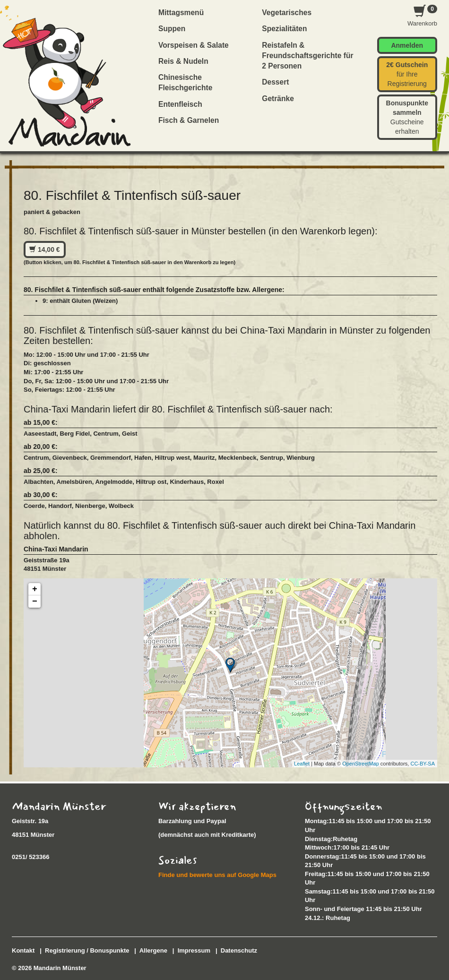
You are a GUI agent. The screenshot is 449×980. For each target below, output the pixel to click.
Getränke (278, 99)
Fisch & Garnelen (189, 120)
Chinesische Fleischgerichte (185, 82)
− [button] (35, 602)
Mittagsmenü (181, 13)
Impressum (194, 950)
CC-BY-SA (423, 764)
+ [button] (35, 589)
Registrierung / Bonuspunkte (87, 950)
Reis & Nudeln (183, 61)
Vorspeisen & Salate (194, 45)
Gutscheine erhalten (407, 117)
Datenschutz (239, 950)
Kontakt (23, 950)
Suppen (172, 29)
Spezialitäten (284, 29)
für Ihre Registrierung (407, 74)
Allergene (153, 950)
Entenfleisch (180, 104)
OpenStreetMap (361, 764)
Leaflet (302, 764)
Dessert (275, 82)
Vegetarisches (287, 13)
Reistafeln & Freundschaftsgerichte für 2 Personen (307, 56)
